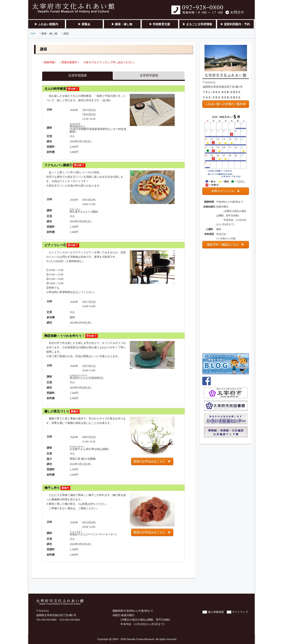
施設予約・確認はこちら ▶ (226, 245)
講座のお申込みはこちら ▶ (152, 461)
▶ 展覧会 (84, 24)
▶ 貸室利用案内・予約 (235, 24)
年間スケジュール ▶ (226, 191)
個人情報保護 (216, 612)
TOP (33, 34)
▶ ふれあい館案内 (46, 24)
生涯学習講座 (78, 75)
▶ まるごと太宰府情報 (197, 24)
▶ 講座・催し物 (122, 24)
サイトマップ (240, 612)
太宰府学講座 (149, 75)
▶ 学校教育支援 (160, 24)
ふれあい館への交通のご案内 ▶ (226, 104)
